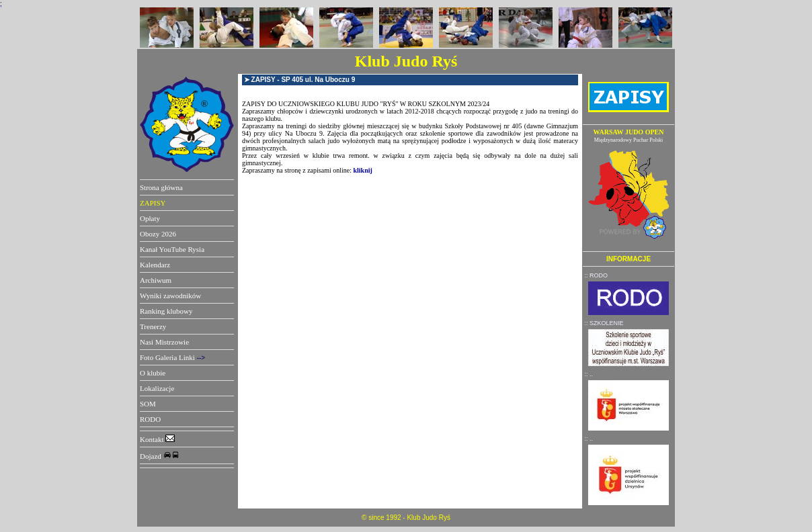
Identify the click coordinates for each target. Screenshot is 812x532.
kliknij (363, 170)
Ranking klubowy (166, 311)
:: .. (589, 374)
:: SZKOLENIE (604, 323)
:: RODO (597, 275)
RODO (150, 419)
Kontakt (157, 439)
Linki (187, 357)
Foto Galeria (158, 357)
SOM (148, 404)
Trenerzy (153, 326)
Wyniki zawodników (170, 296)
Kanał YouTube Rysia (172, 249)
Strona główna (161, 187)
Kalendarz (155, 265)
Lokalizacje (157, 388)
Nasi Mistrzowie (164, 342)
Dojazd (160, 456)
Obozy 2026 (158, 234)
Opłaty (150, 218)
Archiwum (156, 280)
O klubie (153, 373)
